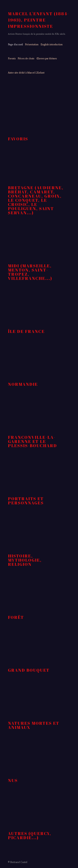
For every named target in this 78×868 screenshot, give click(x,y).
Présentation (32, 44)
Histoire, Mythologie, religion (25, 560)
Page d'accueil (15, 44)
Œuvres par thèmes (47, 58)
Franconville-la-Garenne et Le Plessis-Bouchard (32, 441)
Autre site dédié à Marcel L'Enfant (26, 73)
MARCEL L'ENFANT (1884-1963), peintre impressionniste (38, 20)
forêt (16, 617)
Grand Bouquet (29, 670)
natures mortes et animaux (34, 725)
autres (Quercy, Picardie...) (30, 836)
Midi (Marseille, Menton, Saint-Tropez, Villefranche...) (30, 272)
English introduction (52, 44)
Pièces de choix (26, 58)
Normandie (23, 384)
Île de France (26, 331)
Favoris (12, 58)
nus (13, 780)
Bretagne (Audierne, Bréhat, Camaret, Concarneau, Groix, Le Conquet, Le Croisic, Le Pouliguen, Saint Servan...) (36, 200)
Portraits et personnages (26, 501)
